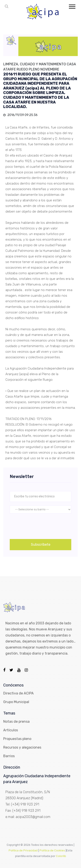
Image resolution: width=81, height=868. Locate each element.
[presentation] (43, 525)
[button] (72, 6)
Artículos (11, 730)
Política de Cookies (52, 850)
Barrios (9, 756)
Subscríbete (41, 544)
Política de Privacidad (23, 850)
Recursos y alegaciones (22, 747)
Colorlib (61, 856)
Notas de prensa (16, 722)
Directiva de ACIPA (18, 693)
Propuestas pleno (17, 739)
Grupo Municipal (16, 702)
